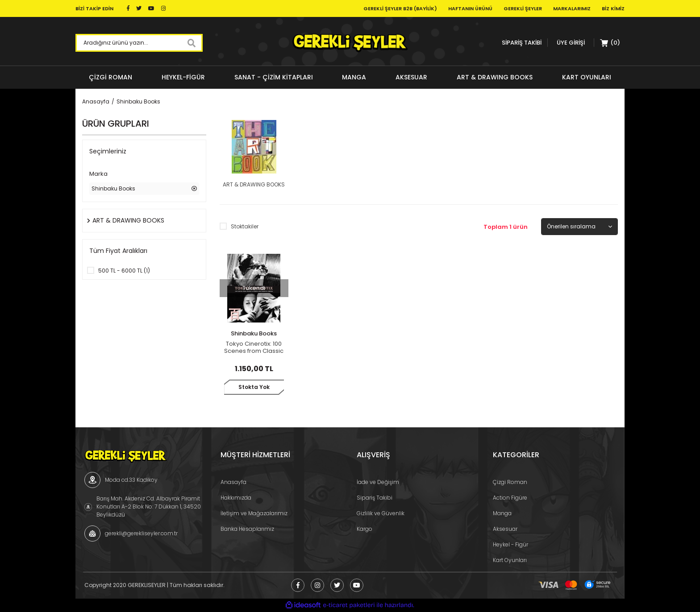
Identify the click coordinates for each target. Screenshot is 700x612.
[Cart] (610, 43)
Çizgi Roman (510, 482)
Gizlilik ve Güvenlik (381, 513)
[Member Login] (571, 43)
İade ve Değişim (378, 482)
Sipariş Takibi (375, 498)
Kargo (365, 529)
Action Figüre (510, 498)
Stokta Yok (254, 387)
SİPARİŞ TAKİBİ (522, 43)
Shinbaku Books (138, 101)
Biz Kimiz (613, 8)
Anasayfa (233, 482)
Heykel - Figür (510, 544)
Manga (502, 513)
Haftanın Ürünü (470, 8)
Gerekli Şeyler (523, 8)
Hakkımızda (236, 498)
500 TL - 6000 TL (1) (124, 271)
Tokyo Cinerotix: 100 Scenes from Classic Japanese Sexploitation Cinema (254, 347)
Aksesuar (505, 529)
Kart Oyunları (510, 560)
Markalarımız (572, 8)
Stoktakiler (245, 226)
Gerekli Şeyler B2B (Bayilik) (400, 8)
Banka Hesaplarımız (247, 529)
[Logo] (350, 43)
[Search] (139, 43)
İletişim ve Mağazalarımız (254, 513)
